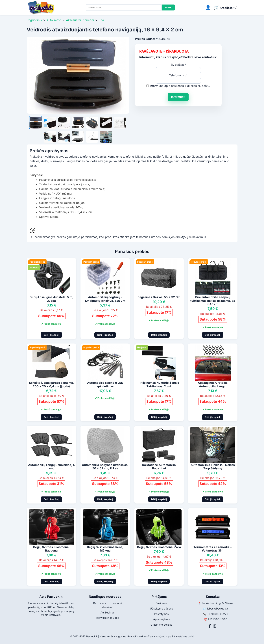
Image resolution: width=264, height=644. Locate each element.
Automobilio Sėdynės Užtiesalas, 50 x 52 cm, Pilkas (105, 467)
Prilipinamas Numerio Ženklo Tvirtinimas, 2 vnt (159, 384)
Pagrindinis (34, 20)
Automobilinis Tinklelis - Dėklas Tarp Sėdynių (213, 467)
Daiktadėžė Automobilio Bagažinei (159, 467)
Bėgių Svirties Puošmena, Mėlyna (105, 549)
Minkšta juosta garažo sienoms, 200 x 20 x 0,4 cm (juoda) (51, 384)
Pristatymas (162, 614)
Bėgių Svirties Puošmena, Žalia (159, 547)
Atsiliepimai (107, 612)
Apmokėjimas (162, 619)
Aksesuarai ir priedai (80, 20)
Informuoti (178, 97)
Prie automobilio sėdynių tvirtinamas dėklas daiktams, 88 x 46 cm (213, 301)
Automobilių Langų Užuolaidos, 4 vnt (51, 467)
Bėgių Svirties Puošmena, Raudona (51, 549)
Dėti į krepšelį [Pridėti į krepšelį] (51, 335)
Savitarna (161, 603)
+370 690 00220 (218, 614)
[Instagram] (215, 626)
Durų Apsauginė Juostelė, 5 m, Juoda (51, 299)
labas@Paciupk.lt (218, 609)
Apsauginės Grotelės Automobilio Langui (213, 384)
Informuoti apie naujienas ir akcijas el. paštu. (180, 86)
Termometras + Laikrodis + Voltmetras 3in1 (213, 549)
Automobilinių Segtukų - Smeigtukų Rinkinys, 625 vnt (105, 299)
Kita (101, 20)
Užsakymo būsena (162, 609)
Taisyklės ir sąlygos (107, 618)
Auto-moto (54, 20)
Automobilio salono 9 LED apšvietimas (105, 384)
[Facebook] (210, 626)
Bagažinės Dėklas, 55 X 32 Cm (159, 297)
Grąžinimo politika (161, 625)
